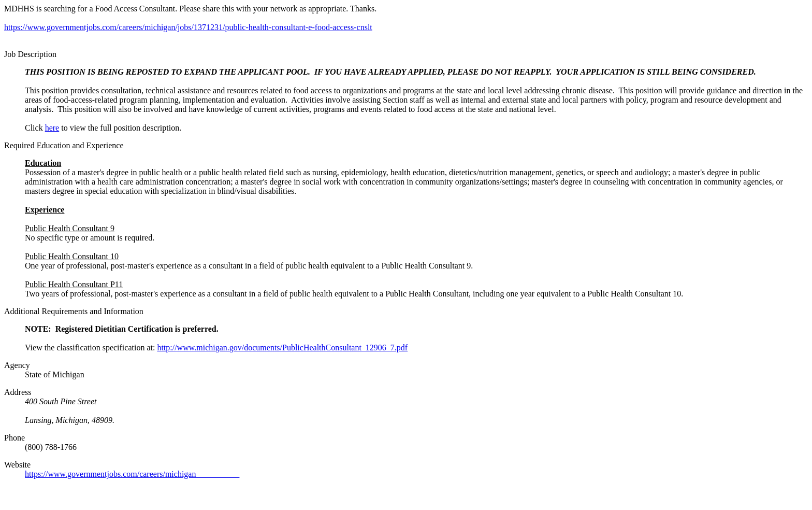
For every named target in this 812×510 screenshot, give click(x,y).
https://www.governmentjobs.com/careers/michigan (132, 474)
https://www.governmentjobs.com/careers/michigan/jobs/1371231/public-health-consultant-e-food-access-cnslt (188, 27)
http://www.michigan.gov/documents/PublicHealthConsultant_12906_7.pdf (282, 348)
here (52, 128)
